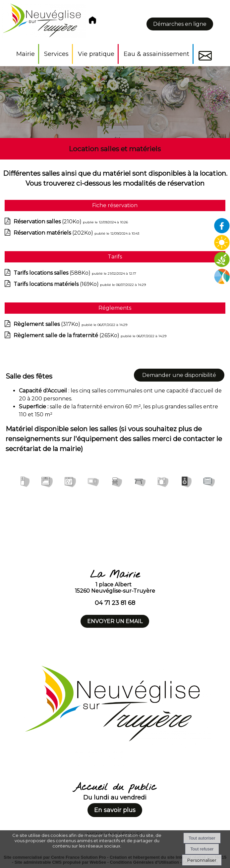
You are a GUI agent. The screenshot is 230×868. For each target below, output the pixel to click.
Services (56, 54)
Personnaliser (202, 860)
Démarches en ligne (180, 24)
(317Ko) (48, 324)
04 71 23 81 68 (115, 603)
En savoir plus (115, 810)
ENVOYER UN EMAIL (115, 621)
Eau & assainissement (156, 54)
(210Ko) (48, 222)
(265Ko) (67, 335)
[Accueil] (50, 22)
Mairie (26, 54)
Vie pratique (96, 54)
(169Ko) (57, 284)
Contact (205, 56)
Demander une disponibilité (179, 375)
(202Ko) (54, 233)
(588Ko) (53, 273)
